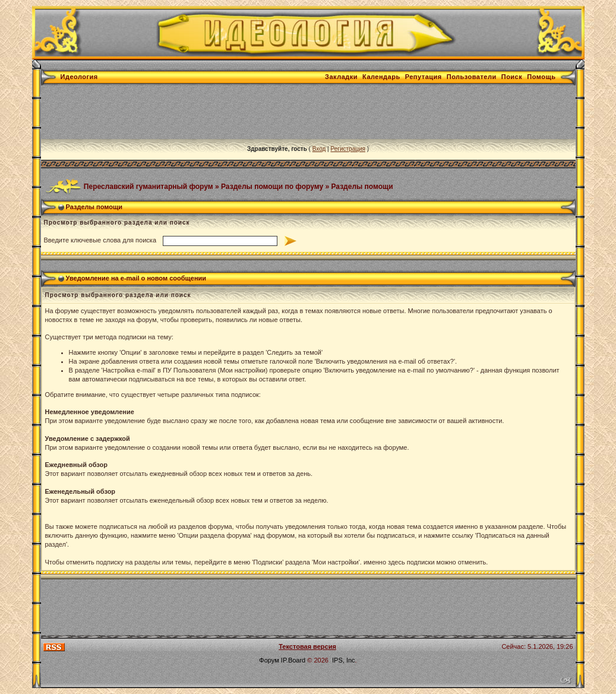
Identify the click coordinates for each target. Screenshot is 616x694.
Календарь (381, 77)
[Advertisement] (257, 112)
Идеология (79, 77)
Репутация (424, 77)
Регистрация (348, 149)
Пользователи (472, 77)
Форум (269, 660)
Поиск (512, 77)
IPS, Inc (344, 660)
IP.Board (293, 660)
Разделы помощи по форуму (272, 186)
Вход (319, 149)
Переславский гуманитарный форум (149, 186)
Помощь (541, 77)
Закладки (341, 77)
